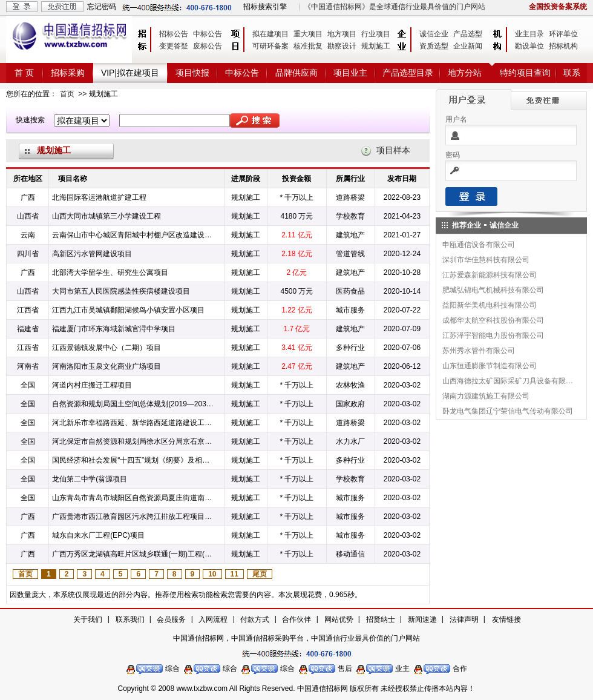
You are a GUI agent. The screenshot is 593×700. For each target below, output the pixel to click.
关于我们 (88, 619)
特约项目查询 (525, 73)
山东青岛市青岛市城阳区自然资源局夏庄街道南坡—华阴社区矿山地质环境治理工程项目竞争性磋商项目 (133, 498)
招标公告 (174, 34)
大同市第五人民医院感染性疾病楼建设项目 (121, 291)
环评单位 (563, 34)
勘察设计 (342, 46)
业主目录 (529, 34)
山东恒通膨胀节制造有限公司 (490, 366)
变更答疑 (174, 46)
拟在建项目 (270, 34)
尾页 (260, 574)
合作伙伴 (296, 619)
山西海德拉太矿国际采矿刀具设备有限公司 (508, 381)
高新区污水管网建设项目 (92, 254)
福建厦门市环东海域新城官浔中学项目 (114, 329)
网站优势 (339, 619)
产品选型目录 (408, 73)
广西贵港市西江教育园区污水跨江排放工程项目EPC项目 (133, 517)
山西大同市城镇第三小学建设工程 (106, 216)
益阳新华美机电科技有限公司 (490, 305)
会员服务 (171, 619)
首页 (67, 94)
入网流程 (213, 619)
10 (212, 574)
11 (234, 574)
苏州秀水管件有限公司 (479, 351)
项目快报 (192, 73)
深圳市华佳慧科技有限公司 (486, 260)
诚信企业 (434, 34)
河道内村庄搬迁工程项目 (92, 385)
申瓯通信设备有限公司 (479, 245)
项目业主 (350, 73)
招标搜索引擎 (265, 7)
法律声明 (464, 619)
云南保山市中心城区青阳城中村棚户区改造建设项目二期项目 (133, 235)
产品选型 (468, 34)
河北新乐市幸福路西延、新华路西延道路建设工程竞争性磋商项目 (133, 423)
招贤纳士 (381, 619)
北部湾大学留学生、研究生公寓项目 (110, 272)
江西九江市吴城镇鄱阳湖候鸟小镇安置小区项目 (128, 310)
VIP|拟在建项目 (130, 73)
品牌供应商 (296, 73)
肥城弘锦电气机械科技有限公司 (493, 290)
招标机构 (563, 46)
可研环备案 (270, 46)
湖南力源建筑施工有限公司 (486, 396)
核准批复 (308, 46)
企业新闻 (468, 46)
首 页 (24, 73)
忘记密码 (102, 7)
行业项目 (376, 34)
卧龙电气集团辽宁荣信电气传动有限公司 (508, 411)
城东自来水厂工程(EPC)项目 (98, 535)
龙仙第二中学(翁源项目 (90, 479)
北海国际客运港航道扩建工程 (99, 197)
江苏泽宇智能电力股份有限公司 (493, 335)
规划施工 (376, 46)
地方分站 (465, 73)
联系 (572, 73)
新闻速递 (422, 619)
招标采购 (68, 73)
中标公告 (208, 34)
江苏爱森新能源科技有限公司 (490, 275)
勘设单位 (529, 46)
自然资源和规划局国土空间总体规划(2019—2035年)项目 (133, 404)
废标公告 (208, 46)
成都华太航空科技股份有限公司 (493, 320)
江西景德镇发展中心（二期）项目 (106, 348)
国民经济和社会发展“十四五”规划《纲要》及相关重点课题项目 (133, 460)
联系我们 (130, 619)
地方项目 (342, 34)
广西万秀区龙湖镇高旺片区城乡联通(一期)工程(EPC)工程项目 (133, 554)
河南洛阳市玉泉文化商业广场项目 (106, 366)
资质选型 (434, 46)
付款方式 (255, 619)
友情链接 (506, 619)
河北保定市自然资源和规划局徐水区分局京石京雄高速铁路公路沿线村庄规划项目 (133, 441)
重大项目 (308, 34)
